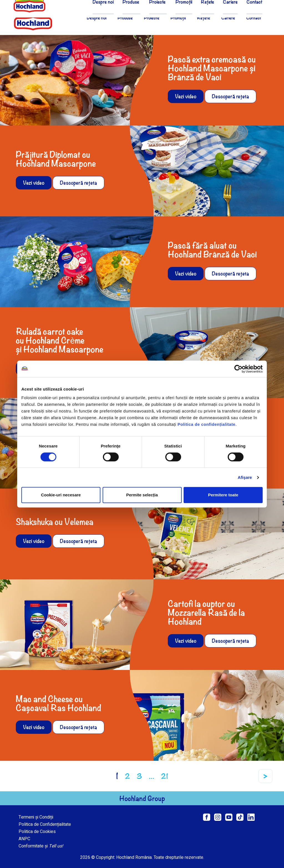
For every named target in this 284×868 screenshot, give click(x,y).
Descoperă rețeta (230, 96)
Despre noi (97, 17)
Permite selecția (142, 495)
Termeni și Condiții (36, 817)
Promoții (178, 17)
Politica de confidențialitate (206, 424)
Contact (254, 17)
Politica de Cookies (37, 832)
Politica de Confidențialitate (45, 824)
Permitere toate (223, 495)
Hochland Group (142, 798)
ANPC (24, 839)
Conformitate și (41, 846)
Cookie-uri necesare (61, 495)
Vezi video (186, 96)
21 (165, 776)
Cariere (228, 17)
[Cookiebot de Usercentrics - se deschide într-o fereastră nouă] (238, 369)
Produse (125, 17)
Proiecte (152, 17)
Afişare (245, 477)
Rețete (204, 17)
